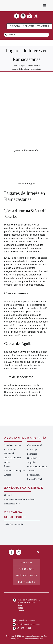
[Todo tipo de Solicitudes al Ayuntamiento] (31, 26)
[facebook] (17, 16)
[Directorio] (17, 26)
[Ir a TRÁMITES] (43, 26)
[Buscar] (26, 35)
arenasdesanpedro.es (26, 620)
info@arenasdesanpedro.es (29, 624)
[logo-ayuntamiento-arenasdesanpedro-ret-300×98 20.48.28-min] (15, 3)
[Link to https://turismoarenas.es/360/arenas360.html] (36, 16)
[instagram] (23, 16)
